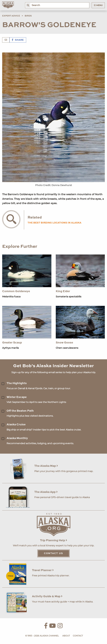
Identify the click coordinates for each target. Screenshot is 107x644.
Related (35, 218)
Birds (28, 16)
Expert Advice (11, 16)
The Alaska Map (46, 466)
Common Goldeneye (16, 291)
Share (18, 40)
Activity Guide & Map (47, 596)
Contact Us (53, 553)
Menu (98, 5)
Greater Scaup (12, 343)
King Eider (63, 291)
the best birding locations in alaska (54, 223)
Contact (78, 636)
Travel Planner (43, 570)
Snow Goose (64, 343)
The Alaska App (46, 492)
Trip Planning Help (54, 540)
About (66, 636)
